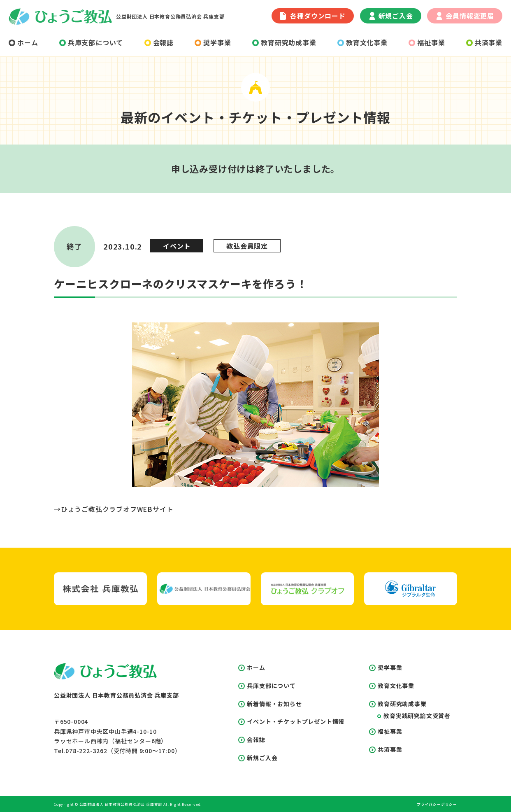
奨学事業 (213, 42)
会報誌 (159, 42)
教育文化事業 (362, 42)
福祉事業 (427, 42)
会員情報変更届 (465, 16)
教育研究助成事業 (284, 42)
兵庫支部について (91, 42)
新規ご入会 (391, 16)
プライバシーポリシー (437, 804)
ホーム (23, 42)
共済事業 (484, 42)
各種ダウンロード (312, 16)
